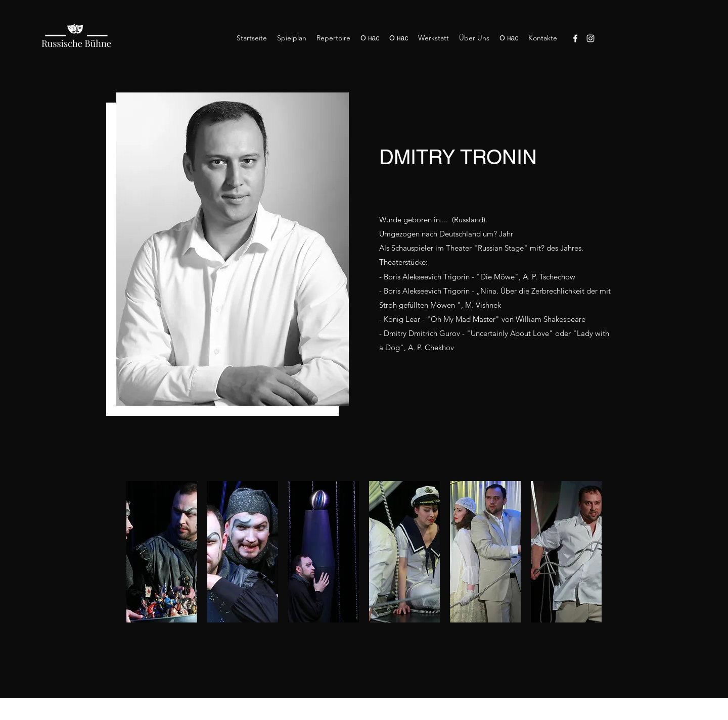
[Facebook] (575, 38)
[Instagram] (590, 38)
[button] (162, 552)
